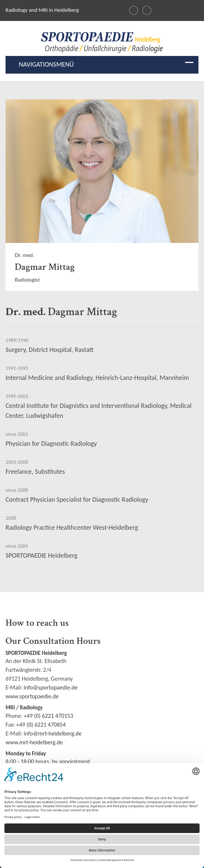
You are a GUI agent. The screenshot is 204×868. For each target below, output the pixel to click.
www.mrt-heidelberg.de (34, 742)
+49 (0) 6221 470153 (48, 716)
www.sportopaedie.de (32, 696)
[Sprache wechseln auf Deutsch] (134, 10)
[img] (102, 43)
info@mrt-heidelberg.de (53, 733)
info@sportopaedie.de (51, 687)
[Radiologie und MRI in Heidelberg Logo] (102, 44)
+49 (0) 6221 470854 (41, 725)
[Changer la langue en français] (147, 10)
